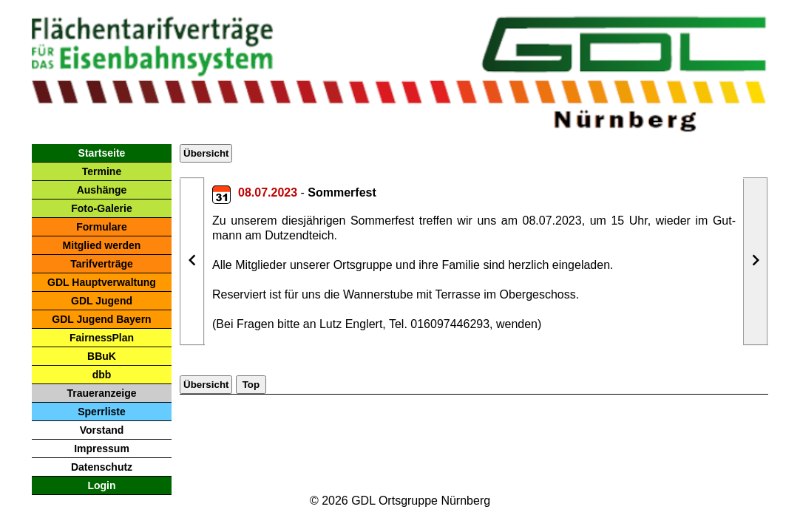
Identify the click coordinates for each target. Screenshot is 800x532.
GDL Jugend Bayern (101, 319)
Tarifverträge (102, 264)
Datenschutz (102, 467)
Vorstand (102, 430)
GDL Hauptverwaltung (102, 282)
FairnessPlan (102, 338)
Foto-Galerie (101, 208)
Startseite (102, 153)
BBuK (102, 356)
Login (101, 485)
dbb (102, 375)
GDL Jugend (102, 301)
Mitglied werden (102, 245)
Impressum (102, 449)
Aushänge (102, 190)
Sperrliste (102, 412)
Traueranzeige (101, 393)
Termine (102, 171)
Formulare (101, 227)
